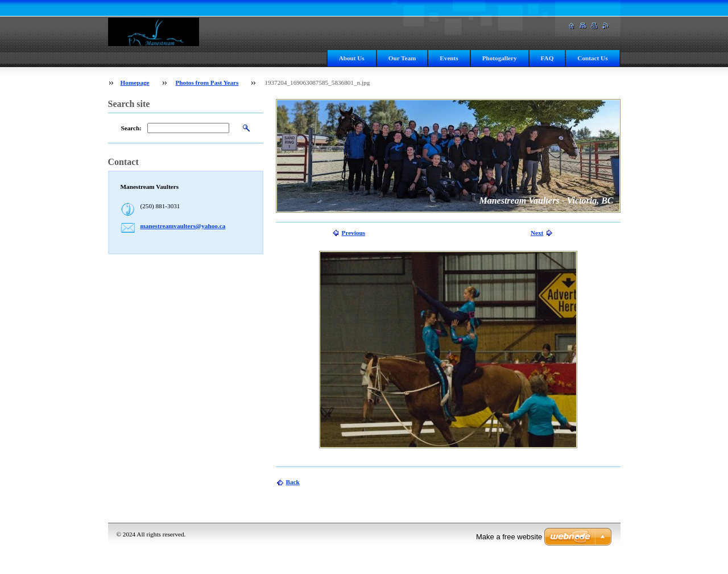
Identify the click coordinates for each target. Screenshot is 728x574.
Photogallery (500, 58)
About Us (352, 58)
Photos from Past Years (207, 82)
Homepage (135, 82)
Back (293, 482)
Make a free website (509, 537)
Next (537, 233)
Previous (353, 233)
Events (449, 58)
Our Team (402, 58)
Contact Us (592, 58)
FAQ (547, 58)
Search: (131, 128)
